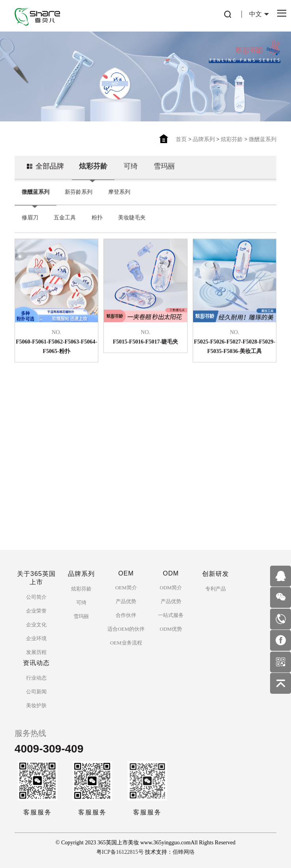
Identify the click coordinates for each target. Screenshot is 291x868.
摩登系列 (119, 200)
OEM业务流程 (126, 643)
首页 (181, 139)
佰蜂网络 (184, 852)
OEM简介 (126, 588)
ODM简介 (171, 588)
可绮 (131, 175)
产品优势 (126, 601)
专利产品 (216, 589)
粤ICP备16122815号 (120, 852)
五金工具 (65, 226)
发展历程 (36, 652)
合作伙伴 (126, 615)
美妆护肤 (36, 705)
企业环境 (36, 638)
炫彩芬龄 (232, 139)
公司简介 (36, 597)
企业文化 (36, 625)
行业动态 (36, 678)
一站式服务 (171, 615)
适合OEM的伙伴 (126, 629)
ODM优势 (171, 629)
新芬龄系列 (79, 200)
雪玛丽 (164, 175)
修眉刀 (30, 226)
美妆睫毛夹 (132, 226)
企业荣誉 (36, 611)
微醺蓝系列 (263, 139)
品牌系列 (204, 139)
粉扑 (97, 226)
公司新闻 (36, 692)
